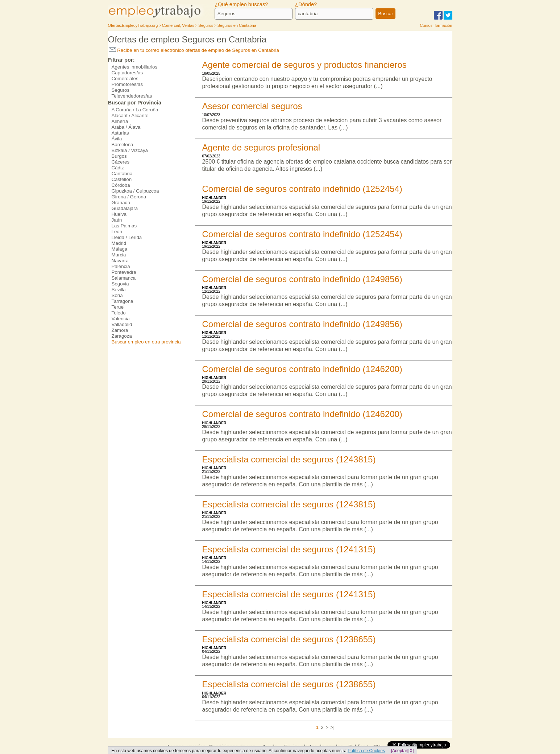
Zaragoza (122, 336)
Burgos (119, 156)
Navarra (120, 261)
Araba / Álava (126, 127)
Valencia (121, 319)
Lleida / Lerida (127, 237)
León (117, 232)
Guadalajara (125, 208)
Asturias (120, 133)
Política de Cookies (366, 751)
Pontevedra (124, 272)
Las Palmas (124, 226)
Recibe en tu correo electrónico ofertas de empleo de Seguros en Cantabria (194, 50)
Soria (117, 295)
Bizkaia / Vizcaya (130, 150)
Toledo (119, 313)
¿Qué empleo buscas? (241, 4)
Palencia (121, 266)
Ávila (117, 139)
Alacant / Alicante (130, 116)
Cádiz (118, 168)
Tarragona (123, 301)
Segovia (120, 284)
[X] (411, 751)
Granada (121, 203)
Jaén (117, 220)
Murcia (119, 255)
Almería (120, 121)
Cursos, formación (436, 25)
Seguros (121, 90)
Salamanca (124, 278)
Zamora (120, 330)
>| (333, 727)
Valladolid (122, 324)
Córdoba (121, 185)
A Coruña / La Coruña (135, 110)
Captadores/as (127, 73)
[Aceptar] (400, 751)
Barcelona (123, 145)
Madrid (119, 243)
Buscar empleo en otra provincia (146, 342)
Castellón (122, 179)
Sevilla (119, 290)
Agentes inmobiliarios (135, 67)
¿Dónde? (306, 4)
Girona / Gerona (129, 197)
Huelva (119, 214)
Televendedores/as (132, 96)
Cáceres (121, 162)
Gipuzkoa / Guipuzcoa (135, 191)
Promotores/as (127, 84)
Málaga (120, 249)
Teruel (118, 307)
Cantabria (122, 174)
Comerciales (125, 79)
